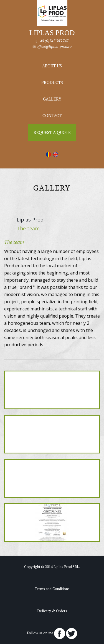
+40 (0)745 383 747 (53, 41)
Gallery (52, 99)
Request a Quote (52, 132)
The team (28, 228)
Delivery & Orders (52, 611)
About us (52, 66)
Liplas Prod (30, 220)
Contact (52, 115)
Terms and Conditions (52, 589)
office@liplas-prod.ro (54, 46)
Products (52, 82)
